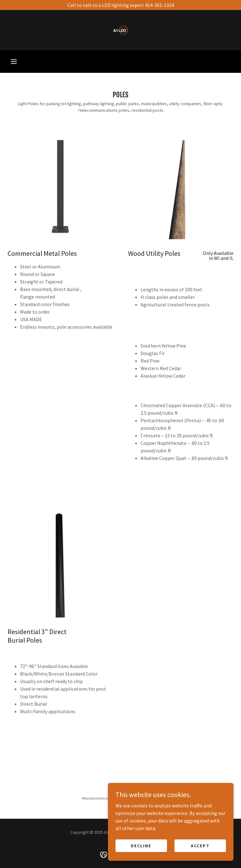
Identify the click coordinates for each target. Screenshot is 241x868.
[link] (120, 30)
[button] (14, 62)
